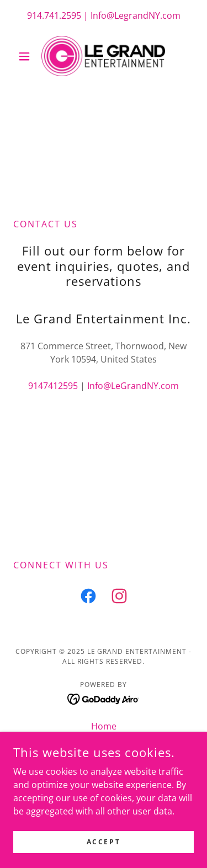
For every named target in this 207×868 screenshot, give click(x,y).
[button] (27, 56)
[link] (103, 56)
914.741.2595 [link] (54, 15)
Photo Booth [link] (104, 759)
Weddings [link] (104, 743)
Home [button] (104, 726)
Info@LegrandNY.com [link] (136, 15)
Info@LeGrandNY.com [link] (133, 386)
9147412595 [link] (53, 386)
